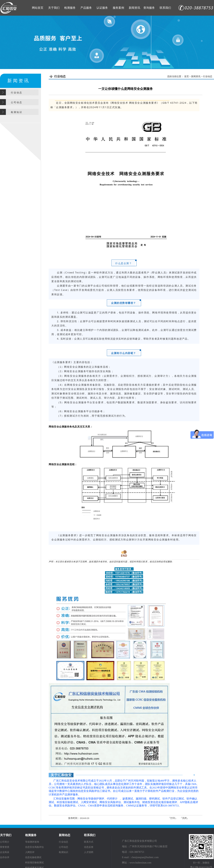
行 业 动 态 (16, 93)
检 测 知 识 (16, 112)
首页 (187, 76)
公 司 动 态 (16, 102)
